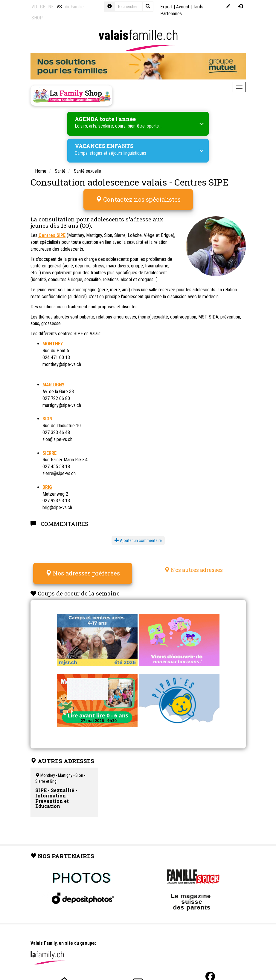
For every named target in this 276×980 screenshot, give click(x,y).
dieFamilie (74, 7)
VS (59, 7)
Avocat (183, 7)
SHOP (37, 18)
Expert (166, 7)
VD (34, 7)
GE (43, 7)
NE (51, 7)
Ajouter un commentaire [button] (138, 540)
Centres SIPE (52, 235)
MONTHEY (53, 344)
